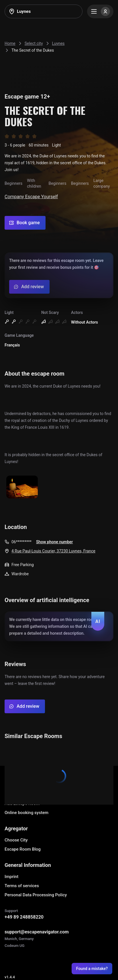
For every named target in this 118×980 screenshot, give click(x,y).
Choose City (16, 840)
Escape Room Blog (23, 849)
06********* (21, 542)
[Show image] (22, 487)
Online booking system (26, 813)
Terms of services (22, 886)
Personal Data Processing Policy (36, 895)
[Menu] (100, 11)
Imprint (11, 877)
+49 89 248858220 (24, 917)
